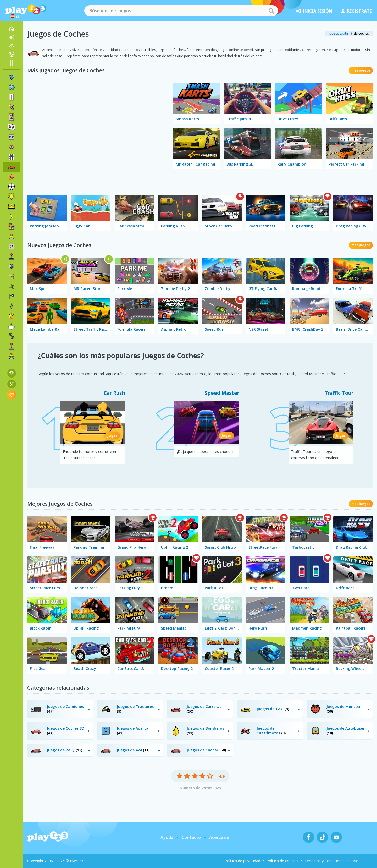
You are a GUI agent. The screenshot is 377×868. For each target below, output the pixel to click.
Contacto (191, 837)
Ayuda (167, 837)
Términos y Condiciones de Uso (331, 861)
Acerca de (219, 837)
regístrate (356, 11)
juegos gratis (339, 33)
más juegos (361, 70)
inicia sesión (314, 11)
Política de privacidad (242, 861)
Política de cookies (282, 861)
